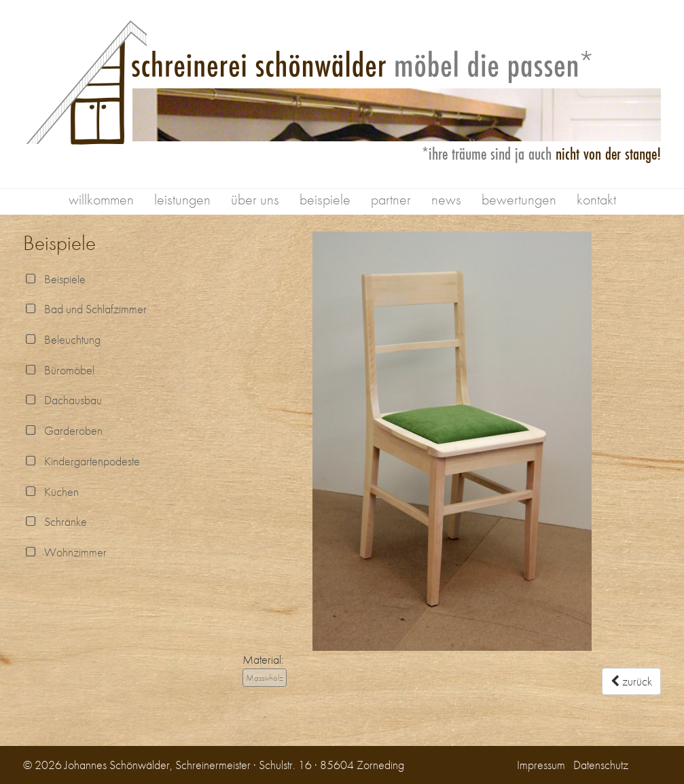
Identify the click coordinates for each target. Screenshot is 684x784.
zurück (631, 681)
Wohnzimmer (65, 552)
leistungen (182, 199)
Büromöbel (59, 370)
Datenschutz (601, 765)
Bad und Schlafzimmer (85, 309)
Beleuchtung (62, 339)
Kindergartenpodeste (82, 461)
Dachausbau (62, 400)
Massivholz (265, 678)
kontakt (596, 199)
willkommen (101, 199)
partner (391, 199)
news (446, 199)
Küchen (51, 492)
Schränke (55, 521)
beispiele (325, 199)
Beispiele (54, 279)
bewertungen (519, 199)
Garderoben (63, 430)
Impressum (541, 765)
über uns (255, 199)
